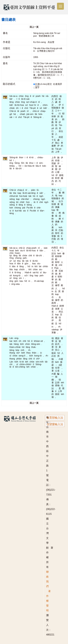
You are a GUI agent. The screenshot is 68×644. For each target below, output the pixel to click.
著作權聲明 (48, 601)
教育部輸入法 (55, 418)
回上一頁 (34, 27)
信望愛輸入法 (55, 424)
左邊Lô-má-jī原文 (43, 84)
